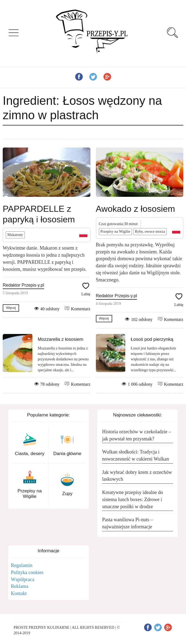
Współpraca (23, 579)
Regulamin (22, 565)
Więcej (11, 308)
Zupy (67, 494)
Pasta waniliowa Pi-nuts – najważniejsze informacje (128, 523)
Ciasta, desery (30, 454)
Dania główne (67, 454)
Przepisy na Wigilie (115, 231)
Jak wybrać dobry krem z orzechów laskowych (137, 476)
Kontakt (19, 593)
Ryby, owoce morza (150, 231)
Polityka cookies (27, 572)
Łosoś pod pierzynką (152, 339)
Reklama (20, 586)
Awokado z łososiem (135, 209)
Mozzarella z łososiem (61, 339)
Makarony (15, 235)
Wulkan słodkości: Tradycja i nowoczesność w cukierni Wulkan (135, 455)
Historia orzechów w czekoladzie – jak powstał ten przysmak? (137, 435)
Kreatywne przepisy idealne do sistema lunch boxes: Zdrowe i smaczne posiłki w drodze (132, 499)
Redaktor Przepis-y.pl (23, 285)
